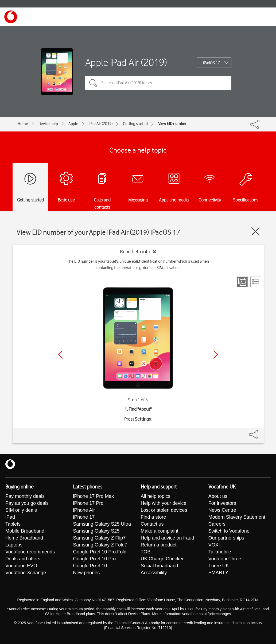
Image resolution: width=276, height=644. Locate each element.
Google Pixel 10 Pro (94, 559)
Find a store (153, 517)
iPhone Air (84, 510)
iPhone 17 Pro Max (93, 496)
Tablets (13, 524)
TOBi (146, 552)
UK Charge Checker (162, 559)
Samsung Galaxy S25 (96, 531)
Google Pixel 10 (90, 566)
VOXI (214, 545)
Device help (48, 124)
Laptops (14, 545)
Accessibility (154, 573)
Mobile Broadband (25, 531)
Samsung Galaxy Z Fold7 (100, 545)
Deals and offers (23, 559)
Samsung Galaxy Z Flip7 (99, 538)
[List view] (256, 282)
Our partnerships (226, 538)
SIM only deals (21, 510)
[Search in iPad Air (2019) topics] (158, 83)
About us (218, 496)
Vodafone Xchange (26, 573)
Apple (73, 124)
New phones (86, 573)
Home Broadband (24, 538)
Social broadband (160, 566)
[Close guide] (255, 231)
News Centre (222, 510)
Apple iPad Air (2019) (126, 62)
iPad (10, 517)
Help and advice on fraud (168, 538)
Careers (217, 524)
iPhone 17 (84, 517)
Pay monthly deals (25, 496)
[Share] (260, 432)
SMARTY (218, 573)
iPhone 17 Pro (88, 503)
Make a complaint (160, 531)
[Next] (216, 355)
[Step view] (242, 282)
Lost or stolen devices (164, 510)
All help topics (156, 496)
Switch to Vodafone (229, 531)
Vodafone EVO (21, 566)
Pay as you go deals (27, 503)
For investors (222, 503)
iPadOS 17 (211, 63)
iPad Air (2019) (101, 124)
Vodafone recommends (30, 552)
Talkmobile (220, 552)
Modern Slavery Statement (237, 517)
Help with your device (164, 503)
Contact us (152, 524)
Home (23, 124)
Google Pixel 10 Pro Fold (100, 552)
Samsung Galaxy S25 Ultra (102, 524)
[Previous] (60, 355)
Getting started (135, 124)
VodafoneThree (225, 559)
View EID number (172, 124)
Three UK (219, 566)
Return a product (159, 545)
